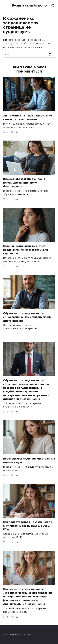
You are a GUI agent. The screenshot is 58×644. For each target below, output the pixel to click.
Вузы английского (29, 5)
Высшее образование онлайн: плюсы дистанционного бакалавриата (24, 183)
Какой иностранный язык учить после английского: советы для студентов (26, 250)
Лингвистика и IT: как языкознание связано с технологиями (28, 117)
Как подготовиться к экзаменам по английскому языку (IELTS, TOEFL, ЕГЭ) (28, 526)
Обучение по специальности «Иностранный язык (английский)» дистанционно (27, 317)
